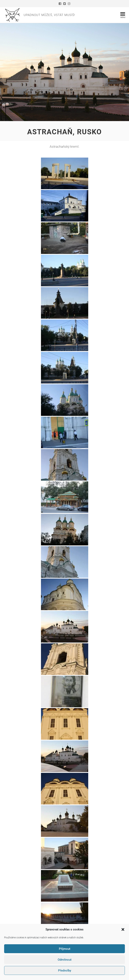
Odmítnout (65, 960)
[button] (123, 929)
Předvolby (65, 971)
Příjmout (65, 949)
